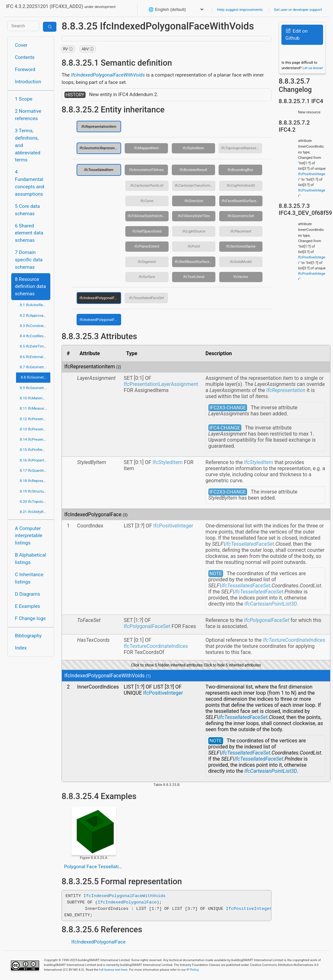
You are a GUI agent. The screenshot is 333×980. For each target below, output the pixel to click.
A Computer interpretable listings (29, 536)
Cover (21, 45)
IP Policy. (193, 970)
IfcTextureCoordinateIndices (156, 646)
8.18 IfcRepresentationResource (35, 481)
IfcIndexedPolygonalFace (100, 298)
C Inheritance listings (29, 578)
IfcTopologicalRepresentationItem (242, 148)
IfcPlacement (241, 231)
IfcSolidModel (241, 262)
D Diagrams (28, 594)
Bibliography (28, 636)
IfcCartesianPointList (147, 185)
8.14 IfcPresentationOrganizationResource (35, 439)
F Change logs (30, 618)
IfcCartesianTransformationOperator (195, 185)
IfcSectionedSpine (241, 246)
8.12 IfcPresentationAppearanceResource (35, 419)
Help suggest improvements (240, 10)
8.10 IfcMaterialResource (35, 398)
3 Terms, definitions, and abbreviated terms (28, 145)
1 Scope (24, 99)
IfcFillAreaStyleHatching (147, 216)
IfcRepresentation (286, 390)
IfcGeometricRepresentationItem (100, 148)
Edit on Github (297, 35)
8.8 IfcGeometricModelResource (36, 377)
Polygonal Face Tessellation (94, 867)
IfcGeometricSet (241, 216)
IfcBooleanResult (193, 170)
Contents (25, 57)
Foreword (25, 69)
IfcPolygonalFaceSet (147, 626)
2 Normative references (28, 115)
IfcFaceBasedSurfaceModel (242, 201)
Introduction (28, 82)
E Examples (28, 606)
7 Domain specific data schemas (29, 260)
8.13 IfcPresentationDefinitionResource (35, 429)
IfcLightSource (194, 231)
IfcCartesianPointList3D (271, 604)
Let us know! (313, 68)
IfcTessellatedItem (99, 170)
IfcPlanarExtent (147, 246)
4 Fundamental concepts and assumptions (30, 183)
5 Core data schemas (28, 210)
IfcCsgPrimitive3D (241, 185)
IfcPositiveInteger (173, 526)
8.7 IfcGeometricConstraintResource (35, 367)
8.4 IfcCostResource (35, 336)
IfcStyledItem (193, 148)
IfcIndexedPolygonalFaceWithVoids (108, 75)
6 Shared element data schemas (29, 233)
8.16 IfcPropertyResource (35, 460)
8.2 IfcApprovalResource (35, 315)
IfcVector (241, 277)
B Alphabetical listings (31, 559)
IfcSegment (147, 262)
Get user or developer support (298, 10)
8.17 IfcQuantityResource (35, 470)
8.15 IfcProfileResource (35, 450)
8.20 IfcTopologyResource (35, 502)
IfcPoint (194, 246)
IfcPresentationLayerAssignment (161, 384)
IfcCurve (147, 201)
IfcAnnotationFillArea (147, 170)
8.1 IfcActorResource (35, 305)
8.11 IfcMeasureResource (35, 408)
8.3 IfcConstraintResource (35, 326)
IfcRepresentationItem (99, 127)
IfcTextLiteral (194, 277)
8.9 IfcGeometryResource (35, 388)
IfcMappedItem (146, 148)
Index (21, 648)
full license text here (113, 970)
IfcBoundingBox (240, 170)
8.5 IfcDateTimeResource (35, 346)
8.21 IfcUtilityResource (35, 512)
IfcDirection (194, 201)
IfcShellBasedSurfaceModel (195, 262)
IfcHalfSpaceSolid (147, 231)
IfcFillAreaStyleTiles (194, 216)
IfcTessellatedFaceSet (146, 298)
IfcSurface (147, 277)
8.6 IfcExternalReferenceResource (35, 357)
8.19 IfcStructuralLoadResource (35, 491)
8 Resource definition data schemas (31, 287)
